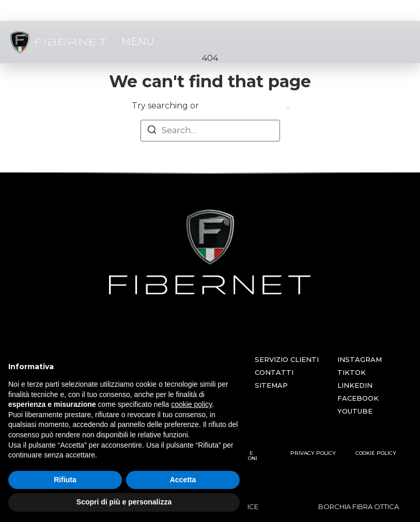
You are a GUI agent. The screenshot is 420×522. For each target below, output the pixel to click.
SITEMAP (271, 385)
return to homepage (244, 106)
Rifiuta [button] (65, 480)
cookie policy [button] (191, 404)
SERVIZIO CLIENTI (287, 359)
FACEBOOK (358, 398)
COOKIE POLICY (376, 453)
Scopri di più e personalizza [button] (124, 502)
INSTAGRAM (360, 359)
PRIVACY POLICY (313, 453)
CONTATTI (274, 372)
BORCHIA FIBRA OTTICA (359, 507)
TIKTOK (352, 372)
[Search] (152, 131)
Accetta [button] (183, 480)
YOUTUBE (355, 411)
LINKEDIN (355, 385)
